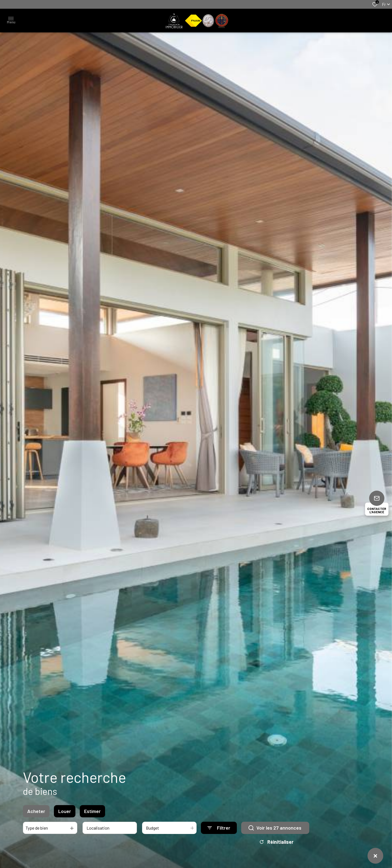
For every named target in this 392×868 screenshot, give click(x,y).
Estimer (92, 812)
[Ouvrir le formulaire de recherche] (219, 829)
